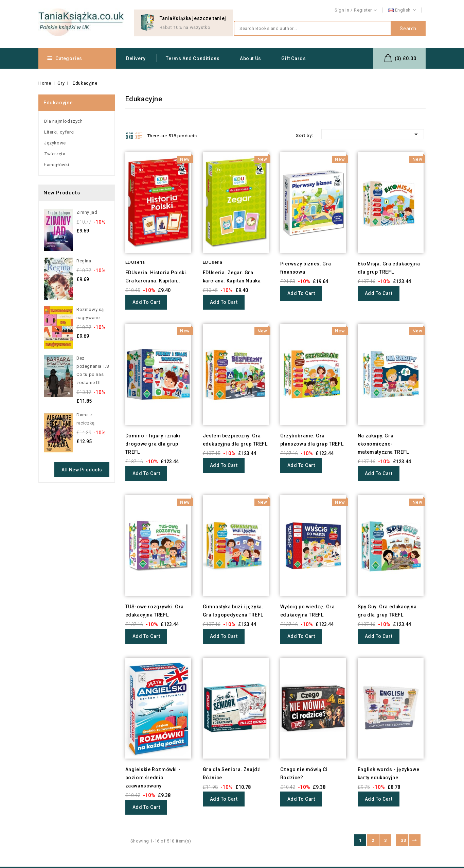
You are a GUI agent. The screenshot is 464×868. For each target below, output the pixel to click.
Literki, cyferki (59, 132)
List (139, 136)
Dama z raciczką (86, 419)
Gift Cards (293, 58)
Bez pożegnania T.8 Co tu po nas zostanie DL (93, 370)
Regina (84, 261)
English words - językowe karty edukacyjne (388, 774)
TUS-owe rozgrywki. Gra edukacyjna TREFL (155, 611)
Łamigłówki (57, 165)
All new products (82, 470)
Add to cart (146, 302)
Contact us (414, 10)
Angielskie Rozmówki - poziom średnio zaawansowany (153, 778)
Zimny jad (87, 212)
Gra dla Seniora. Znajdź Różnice (231, 774)
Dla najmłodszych (64, 121)
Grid (129, 136)
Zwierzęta (55, 154)
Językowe (55, 143)
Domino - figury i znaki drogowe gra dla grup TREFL (153, 444)
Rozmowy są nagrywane (90, 314)
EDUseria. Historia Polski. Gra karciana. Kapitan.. (157, 277)
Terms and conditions (193, 58)
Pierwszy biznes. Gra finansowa (306, 268)
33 (403, 840)
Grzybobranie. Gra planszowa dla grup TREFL (312, 440)
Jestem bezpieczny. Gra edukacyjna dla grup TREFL (235, 440)
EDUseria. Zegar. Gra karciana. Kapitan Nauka (232, 277)
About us (251, 58)
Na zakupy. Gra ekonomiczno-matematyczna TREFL (383, 444)
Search (408, 29)
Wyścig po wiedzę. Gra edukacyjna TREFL (308, 611)
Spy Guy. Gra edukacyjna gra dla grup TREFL (387, 611)
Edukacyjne (58, 103)
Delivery (136, 58)
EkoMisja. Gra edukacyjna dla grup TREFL (389, 268)
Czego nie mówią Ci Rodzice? (304, 774)
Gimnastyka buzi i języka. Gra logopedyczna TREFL (233, 611)
